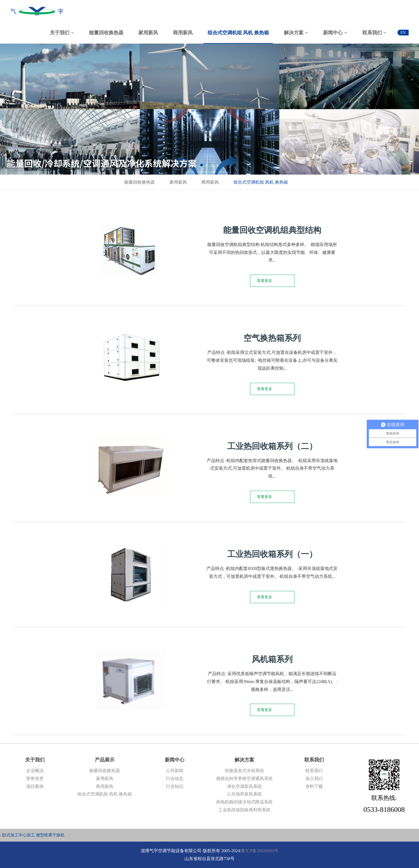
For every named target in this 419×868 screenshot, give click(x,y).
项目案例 (35, 786)
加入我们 (314, 779)
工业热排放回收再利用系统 (244, 810)
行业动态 (175, 779)
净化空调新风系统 (244, 786)
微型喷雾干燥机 (50, 835)
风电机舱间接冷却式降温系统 (244, 802)
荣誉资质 (35, 779)
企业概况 (35, 771)
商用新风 (210, 182)
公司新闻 (175, 771)
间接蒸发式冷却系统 (244, 771)
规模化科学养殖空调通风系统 (244, 779)
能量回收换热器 (139, 182)
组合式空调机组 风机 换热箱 (261, 182)
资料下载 (314, 786)
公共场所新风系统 (244, 794)
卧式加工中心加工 (19, 835)
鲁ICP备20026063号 (260, 851)
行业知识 (175, 786)
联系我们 (314, 771)
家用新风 (178, 182)
